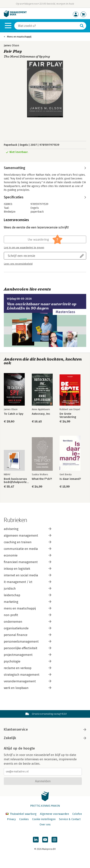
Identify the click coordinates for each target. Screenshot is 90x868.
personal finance (28, 635)
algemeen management (28, 536)
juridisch (28, 589)
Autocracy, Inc (41, 414)
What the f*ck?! (42, 479)
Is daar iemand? (70, 479)
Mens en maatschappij (19, 37)
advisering (28, 529)
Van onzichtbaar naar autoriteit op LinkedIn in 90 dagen (42, 306)
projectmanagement (28, 655)
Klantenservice (45, 729)
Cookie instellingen (44, 819)
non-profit (28, 615)
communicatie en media (28, 549)
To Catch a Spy (14, 414)
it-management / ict (28, 582)
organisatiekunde (28, 628)
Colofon (77, 814)
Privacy (11, 819)
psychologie (28, 661)
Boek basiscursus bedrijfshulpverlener (17, 481)
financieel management (28, 562)
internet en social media (28, 575)
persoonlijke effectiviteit (28, 648)
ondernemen (28, 622)
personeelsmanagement (28, 642)
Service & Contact (70, 819)
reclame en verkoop (28, 668)
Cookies (24, 819)
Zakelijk (45, 738)
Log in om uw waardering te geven (24, 248)
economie (28, 555)
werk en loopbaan (28, 688)
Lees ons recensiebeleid (18, 264)
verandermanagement (28, 681)
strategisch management (28, 675)
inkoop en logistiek (28, 569)
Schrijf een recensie (22, 256)
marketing (28, 602)
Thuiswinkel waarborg (22, 814)
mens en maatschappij (28, 608)
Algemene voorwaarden (54, 814)
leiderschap (28, 595)
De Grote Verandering (68, 415)
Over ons (45, 825)
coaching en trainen (28, 542)
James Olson (11, 46)
